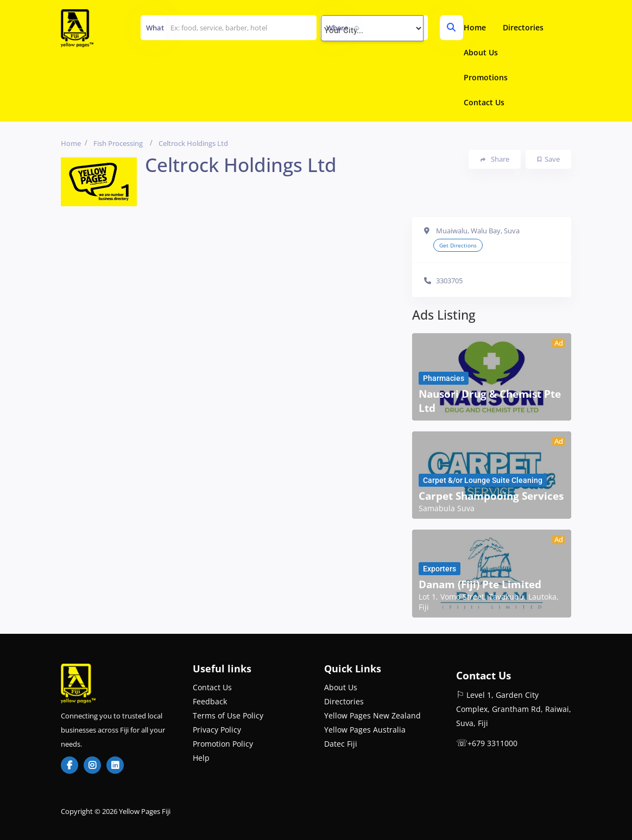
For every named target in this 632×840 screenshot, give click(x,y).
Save (549, 159)
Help (201, 758)
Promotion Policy (223, 744)
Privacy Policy (217, 730)
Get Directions (458, 245)
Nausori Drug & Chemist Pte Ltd (490, 401)
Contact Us (484, 102)
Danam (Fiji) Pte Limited (480, 584)
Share (495, 159)
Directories (523, 27)
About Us (481, 52)
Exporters (440, 569)
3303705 (449, 281)
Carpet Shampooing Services (491, 496)
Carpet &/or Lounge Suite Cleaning (483, 480)
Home (475, 27)
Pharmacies (444, 378)
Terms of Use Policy (228, 715)
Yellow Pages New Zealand (372, 715)
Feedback (210, 701)
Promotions (486, 77)
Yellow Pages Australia (365, 730)
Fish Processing (118, 143)
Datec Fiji (341, 744)
